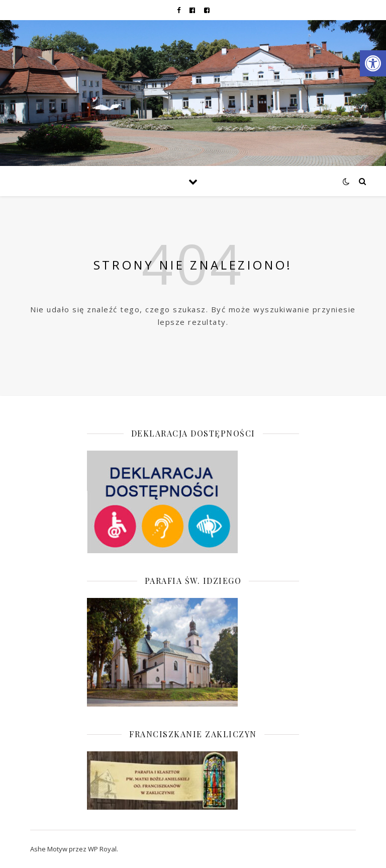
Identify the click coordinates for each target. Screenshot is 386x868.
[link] (373, 63)
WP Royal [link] (102, 849)
